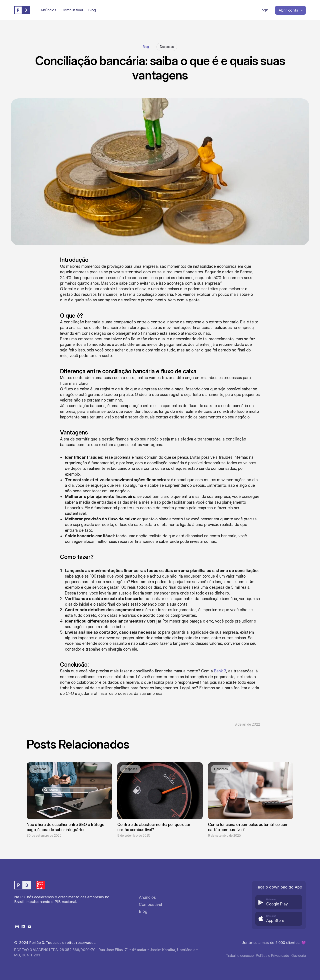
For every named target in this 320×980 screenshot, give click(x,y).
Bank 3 (220, 671)
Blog (146, 47)
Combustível (72, 10)
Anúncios (48, 10)
